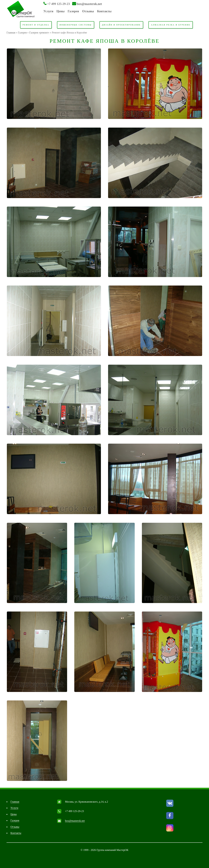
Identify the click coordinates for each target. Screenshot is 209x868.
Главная (11, 33)
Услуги (48, 11)
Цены (60, 11)
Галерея (73, 11)
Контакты (104, 11)
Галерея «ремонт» (39, 33)
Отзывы (88, 11)
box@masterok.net (89, 4)
